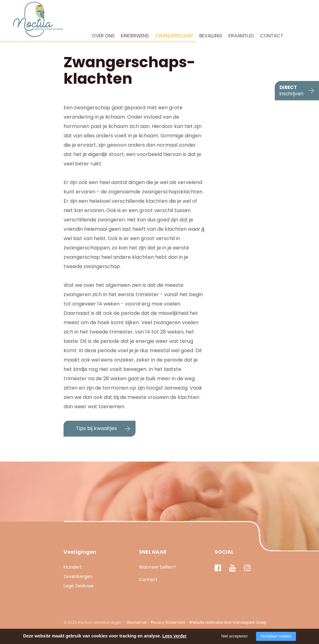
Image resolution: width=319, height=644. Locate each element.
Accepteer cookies (276, 636)
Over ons (103, 36)
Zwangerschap (174, 36)
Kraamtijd (241, 36)
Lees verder (175, 636)
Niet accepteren (235, 636)
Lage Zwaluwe (79, 586)
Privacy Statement (168, 623)
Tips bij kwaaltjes (96, 428)
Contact (272, 36)
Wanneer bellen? (157, 567)
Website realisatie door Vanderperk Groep (228, 623)
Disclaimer (137, 623)
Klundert (73, 567)
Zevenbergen (78, 576)
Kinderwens (135, 36)
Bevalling (211, 36)
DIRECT (291, 91)
